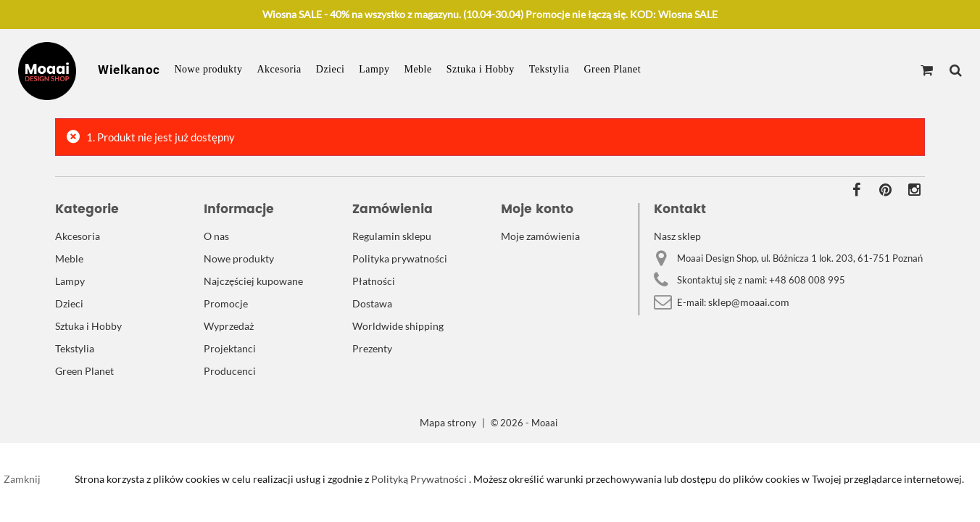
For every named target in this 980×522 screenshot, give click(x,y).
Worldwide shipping (398, 326)
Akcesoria (279, 69)
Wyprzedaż (229, 326)
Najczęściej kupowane (253, 281)
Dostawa (372, 303)
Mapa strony (448, 422)
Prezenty (372, 348)
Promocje (226, 303)
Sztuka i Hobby (481, 69)
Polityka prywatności (400, 258)
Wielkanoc (129, 70)
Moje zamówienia (540, 236)
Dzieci (331, 69)
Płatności (374, 281)
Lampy (374, 69)
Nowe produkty (209, 69)
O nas (216, 236)
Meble (418, 69)
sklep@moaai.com (749, 302)
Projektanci (230, 348)
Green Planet (612, 69)
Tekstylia (549, 69)
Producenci (230, 371)
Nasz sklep (677, 236)
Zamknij (22, 479)
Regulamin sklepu (392, 236)
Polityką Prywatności (418, 479)
